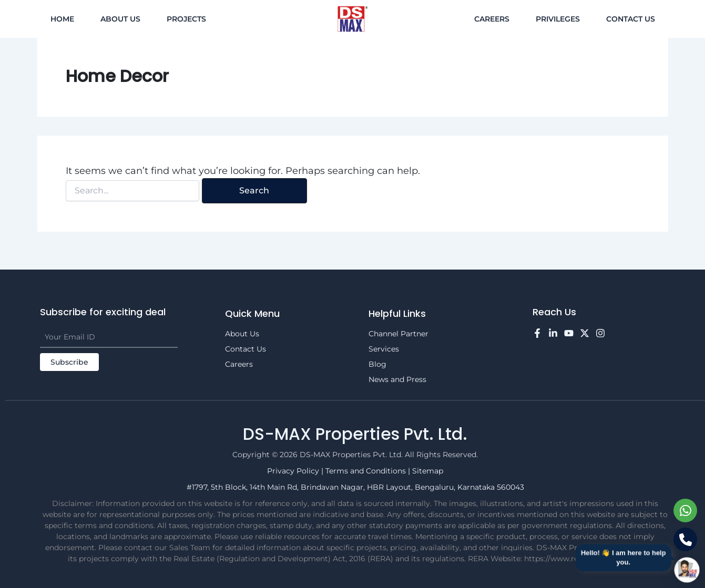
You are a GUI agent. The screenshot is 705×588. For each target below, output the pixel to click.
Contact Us (631, 19)
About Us (120, 19)
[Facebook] (537, 333)
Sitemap (428, 471)
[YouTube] (569, 333)
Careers (492, 19)
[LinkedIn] (553, 333)
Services (384, 349)
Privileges (558, 19)
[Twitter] (585, 333)
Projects (186, 19)
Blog (377, 364)
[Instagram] (600, 333)
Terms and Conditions (367, 471)
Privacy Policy (294, 471)
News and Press (397, 379)
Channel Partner (399, 334)
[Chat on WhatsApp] (685, 510)
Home (62, 19)
